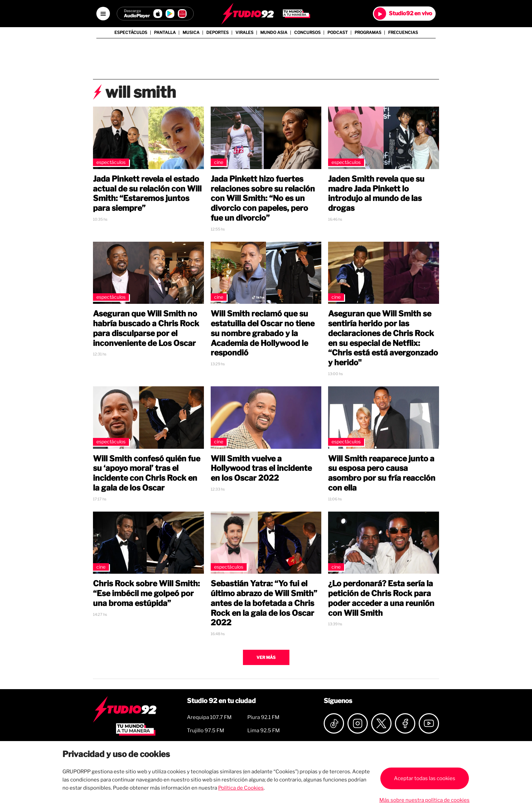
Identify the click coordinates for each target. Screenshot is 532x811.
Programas (368, 33)
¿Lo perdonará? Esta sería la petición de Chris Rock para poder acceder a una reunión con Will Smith (381, 598)
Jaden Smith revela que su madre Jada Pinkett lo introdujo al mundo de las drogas (376, 193)
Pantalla (165, 33)
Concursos (307, 33)
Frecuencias (403, 33)
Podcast (338, 33)
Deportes (217, 33)
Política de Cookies (241, 788)
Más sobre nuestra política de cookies (424, 800)
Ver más (266, 657)
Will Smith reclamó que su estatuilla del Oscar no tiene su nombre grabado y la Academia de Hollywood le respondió (263, 333)
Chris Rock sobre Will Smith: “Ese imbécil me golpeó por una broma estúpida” (146, 593)
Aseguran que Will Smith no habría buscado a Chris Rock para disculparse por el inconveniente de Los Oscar (146, 328)
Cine (219, 162)
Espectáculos (131, 33)
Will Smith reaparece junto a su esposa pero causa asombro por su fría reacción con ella (382, 473)
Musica (191, 33)
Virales (244, 33)
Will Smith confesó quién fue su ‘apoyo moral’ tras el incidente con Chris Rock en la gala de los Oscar (147, 473)
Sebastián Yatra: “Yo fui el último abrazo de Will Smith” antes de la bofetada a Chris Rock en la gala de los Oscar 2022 (264, 603)
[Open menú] (103, 14)
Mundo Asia (274, 33)
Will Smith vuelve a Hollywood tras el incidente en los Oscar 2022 (261, 468)
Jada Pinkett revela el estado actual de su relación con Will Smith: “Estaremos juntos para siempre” (147, 193)
